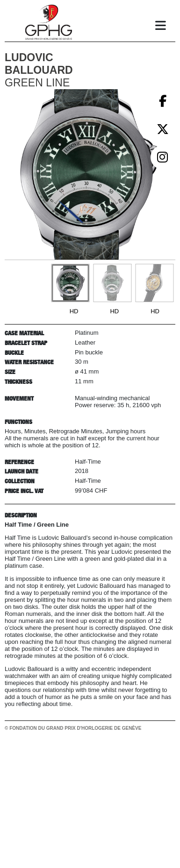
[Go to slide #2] (112, 283)
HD (74, 311)
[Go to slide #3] (154, 283)
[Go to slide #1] (70, 283)
